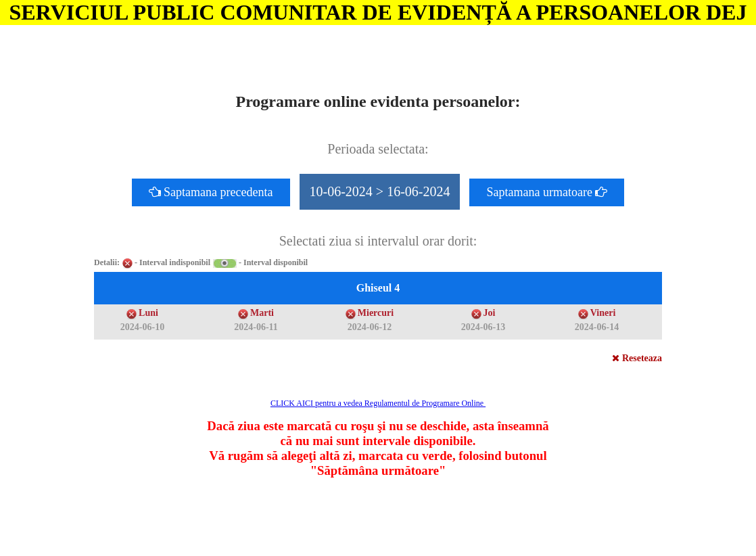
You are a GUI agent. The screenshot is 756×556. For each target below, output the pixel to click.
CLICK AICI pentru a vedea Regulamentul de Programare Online (378, 403)
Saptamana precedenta (211, 192)
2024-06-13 (483, 327)
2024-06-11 (256, 327)
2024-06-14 (597, 327)
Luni (148, 313)
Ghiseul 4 (378, 288)
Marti (262, 313)
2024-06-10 (142, 327)
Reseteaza (637, 358)
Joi (490, 313)
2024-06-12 (370, 327)
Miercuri (376, 313)
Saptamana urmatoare (547, 192)
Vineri (603, 313)
